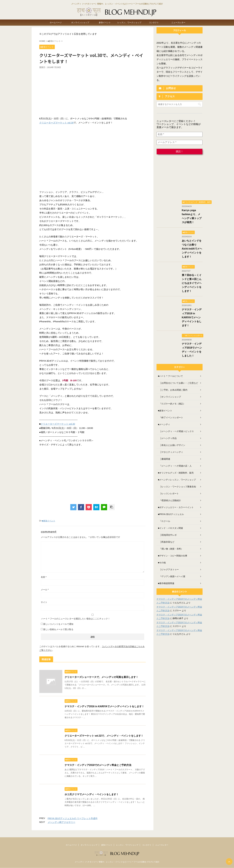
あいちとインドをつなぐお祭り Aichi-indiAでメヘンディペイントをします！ (192, 249)
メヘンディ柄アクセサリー (62, 822)
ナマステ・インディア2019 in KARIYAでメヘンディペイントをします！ (192, 317)
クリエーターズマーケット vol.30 (56, 123)
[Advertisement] (93, 92)
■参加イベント (49, 521)
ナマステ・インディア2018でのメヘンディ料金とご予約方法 (98, 765)
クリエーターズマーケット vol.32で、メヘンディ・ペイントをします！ (104, 736)
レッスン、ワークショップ (129, 22)
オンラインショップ (80, 22)
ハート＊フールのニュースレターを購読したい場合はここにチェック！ (93, 617)
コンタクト (154, 22)
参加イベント (105, 22)
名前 (44, 577)
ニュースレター (178, 22)
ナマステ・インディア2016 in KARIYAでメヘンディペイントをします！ (104, 706)
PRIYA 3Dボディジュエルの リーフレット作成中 (73, 818)
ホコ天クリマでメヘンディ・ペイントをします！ (92, 794)
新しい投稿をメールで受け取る (58, 629)
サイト (44, 602)
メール (45, 590)
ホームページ (56, 22)
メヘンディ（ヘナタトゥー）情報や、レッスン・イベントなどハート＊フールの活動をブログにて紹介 (117, 862)
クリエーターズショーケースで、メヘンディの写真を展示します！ (101, 677)
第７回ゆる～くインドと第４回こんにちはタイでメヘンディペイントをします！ (192, 283)
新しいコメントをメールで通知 (58, 624)
